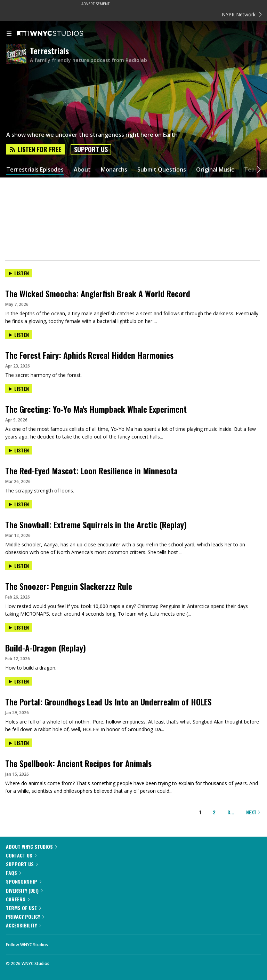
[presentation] (133, 279)
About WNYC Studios (31, 847)
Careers (18, 899)
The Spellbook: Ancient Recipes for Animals (78, 763)
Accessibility (23, 925)
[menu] (9, 34)
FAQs (14, 873)
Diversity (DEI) (24, 890)
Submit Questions (162, 170)
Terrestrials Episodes (35, 170)
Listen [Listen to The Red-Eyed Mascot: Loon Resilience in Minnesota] (19, 450)
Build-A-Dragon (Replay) (46, 648)
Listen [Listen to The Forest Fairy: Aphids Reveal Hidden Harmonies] (19, 335)
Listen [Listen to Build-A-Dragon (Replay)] (19, 627)
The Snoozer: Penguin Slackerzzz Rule (69, 586)
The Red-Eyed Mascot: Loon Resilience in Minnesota (91, 471)
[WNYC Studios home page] (59, 34)
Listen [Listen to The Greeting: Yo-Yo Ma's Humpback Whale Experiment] (19, 389)
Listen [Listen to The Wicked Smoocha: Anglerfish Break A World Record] (19, 273)
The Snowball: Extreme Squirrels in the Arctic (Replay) (96, 524)
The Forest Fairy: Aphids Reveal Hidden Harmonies (89, 355)
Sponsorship (24, 881)
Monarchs (114, 170)
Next (253, 812)
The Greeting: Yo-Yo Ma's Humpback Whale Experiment (96, 409)
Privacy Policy (25, 916)
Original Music (215, 170)
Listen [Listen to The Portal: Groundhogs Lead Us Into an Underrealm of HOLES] (19, 681)
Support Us (91, 149)
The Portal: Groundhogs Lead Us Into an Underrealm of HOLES (108, 702)
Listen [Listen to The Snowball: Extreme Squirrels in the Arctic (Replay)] (19, 504)
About (82, 170)
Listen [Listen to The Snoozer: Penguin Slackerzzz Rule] (19, 566)
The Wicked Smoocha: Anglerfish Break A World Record (98, 293)
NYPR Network (242, 14)
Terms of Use (23, 908)
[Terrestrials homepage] (18, 54)
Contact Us (21, 855)
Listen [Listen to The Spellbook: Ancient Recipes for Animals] (19, 743)
